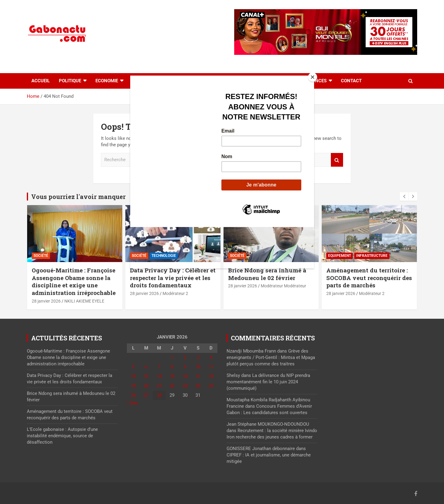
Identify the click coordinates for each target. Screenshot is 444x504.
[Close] (313, 77)
